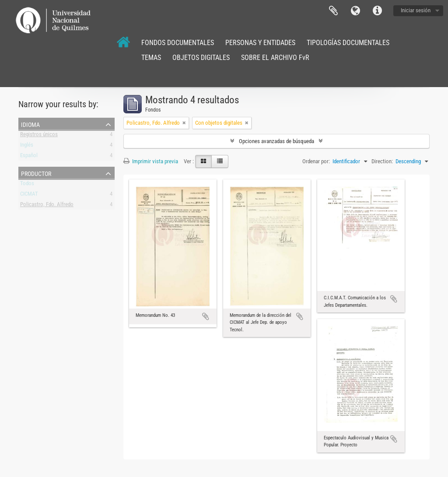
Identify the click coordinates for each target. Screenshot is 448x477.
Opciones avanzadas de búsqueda (276, 141)
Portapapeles (333, 11)
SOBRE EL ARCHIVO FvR (275, 58)
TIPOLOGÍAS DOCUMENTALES (348, 43)
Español (29, 157)
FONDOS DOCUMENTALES (178, 43)
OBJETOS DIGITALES (201, 58)
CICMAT (29, 195)
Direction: (382, 161)
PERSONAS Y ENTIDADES (260, 43)
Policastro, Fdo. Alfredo (47, 206)
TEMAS (151, 58)
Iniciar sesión (416, 10)
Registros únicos (39, 136)
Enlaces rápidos (377, 11)
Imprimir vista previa (151, 161)
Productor (36, 173)
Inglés (27, 146)
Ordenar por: (316, 161)
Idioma (355, 11)
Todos (27, 185)
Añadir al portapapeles (206, 316)
